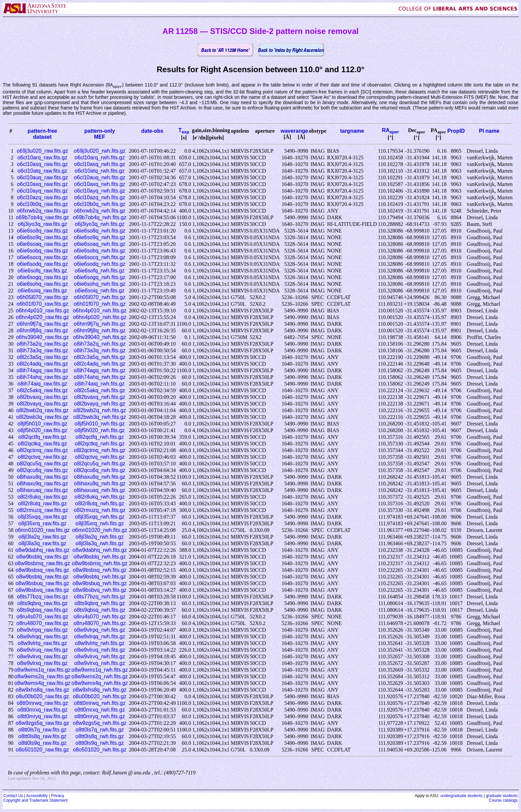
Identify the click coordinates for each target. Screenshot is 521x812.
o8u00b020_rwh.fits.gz (100, 697)
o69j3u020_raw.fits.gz (42, 151)
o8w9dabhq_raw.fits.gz (42, 550)
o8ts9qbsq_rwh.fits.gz (100, 610)
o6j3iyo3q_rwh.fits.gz (100, 224)
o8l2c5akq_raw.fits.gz (42, 391)
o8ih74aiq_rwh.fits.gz (100, 384)
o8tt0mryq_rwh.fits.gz (100, 717)
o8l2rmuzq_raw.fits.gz (42, 510)
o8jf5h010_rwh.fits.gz (100, 424)
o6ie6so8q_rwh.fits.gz (100, 231)
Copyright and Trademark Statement (35, 801)
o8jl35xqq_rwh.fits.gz (100, 517)
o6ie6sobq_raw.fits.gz (43, 251)
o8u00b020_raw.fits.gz (43, 697)
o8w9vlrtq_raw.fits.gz (42, 644)
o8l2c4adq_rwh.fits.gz (100, 364)
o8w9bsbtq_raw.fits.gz (42, 577)
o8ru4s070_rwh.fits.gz (100, 617)
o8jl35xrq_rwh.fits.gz (100, 524)
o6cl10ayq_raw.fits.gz (42, 191)
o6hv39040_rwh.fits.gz (100, 337)
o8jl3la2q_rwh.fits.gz (100, 537)
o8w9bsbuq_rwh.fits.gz (100, 584)
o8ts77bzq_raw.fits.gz (43, 597)
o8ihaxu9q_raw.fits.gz (43, 484)
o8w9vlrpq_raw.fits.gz (42, 630)
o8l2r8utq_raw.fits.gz (42, 504)
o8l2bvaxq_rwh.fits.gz (100, 397)
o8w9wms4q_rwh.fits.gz (100, 683)
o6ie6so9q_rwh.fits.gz (100, 238)
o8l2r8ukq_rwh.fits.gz (100, 497)
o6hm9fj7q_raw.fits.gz (42, 324)
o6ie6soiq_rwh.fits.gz (100, 291)
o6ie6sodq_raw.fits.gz (43, 264)
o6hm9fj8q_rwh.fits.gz (100, 331)
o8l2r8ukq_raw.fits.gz (42, 497)
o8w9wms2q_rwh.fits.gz (100, 677)
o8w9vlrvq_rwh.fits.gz (100, 657)
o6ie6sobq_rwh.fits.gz (100, 251)
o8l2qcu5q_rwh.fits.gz (100, 464)
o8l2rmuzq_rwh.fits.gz (100, 510)
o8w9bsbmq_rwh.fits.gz (100, 564)
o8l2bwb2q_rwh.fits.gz (100, 411)
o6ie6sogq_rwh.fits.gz (100, 278)
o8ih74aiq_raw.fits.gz (42, 384)
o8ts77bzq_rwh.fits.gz (100, 597)
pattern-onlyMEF (100, 134)
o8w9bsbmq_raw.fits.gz (42, 564)
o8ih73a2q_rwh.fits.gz (100, 344)
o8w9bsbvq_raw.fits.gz (42, 590)
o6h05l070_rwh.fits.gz (100, 298)
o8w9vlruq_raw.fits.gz (42, 650)
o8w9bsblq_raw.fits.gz (42, 557)
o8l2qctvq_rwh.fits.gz (100, 457)
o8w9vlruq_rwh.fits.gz (100, 650)
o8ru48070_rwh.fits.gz (100, 624)
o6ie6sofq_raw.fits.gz (42, 271)
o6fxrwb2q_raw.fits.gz (43, 211)
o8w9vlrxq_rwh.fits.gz (100, 663)
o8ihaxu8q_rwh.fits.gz (100, 477)
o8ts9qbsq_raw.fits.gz (43, 610)
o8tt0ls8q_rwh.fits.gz (100, 737)
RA (390, 131)
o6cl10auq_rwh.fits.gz (100, 178)
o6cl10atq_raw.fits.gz (42, 171)
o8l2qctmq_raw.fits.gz (43, 451)
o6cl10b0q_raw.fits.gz (43, 204)
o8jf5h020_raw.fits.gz (42, 431)
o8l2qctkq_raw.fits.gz (42, 444)
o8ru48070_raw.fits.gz (42, 624)
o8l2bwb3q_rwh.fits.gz (100, 417)
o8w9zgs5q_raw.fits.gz (42, 723)
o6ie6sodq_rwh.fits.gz (100, 264)
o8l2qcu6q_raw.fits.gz (43, 471)
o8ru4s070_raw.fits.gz (43, 617)
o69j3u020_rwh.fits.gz (100, 151)
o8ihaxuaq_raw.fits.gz (43, 490)
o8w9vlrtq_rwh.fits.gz (100, 644)
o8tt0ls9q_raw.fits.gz (42, 743)
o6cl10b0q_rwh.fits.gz (100, 204)
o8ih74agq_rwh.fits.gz (100, 371)
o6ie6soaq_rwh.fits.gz (100, 244)
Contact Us (13, 796)
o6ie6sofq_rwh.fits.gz (100, 271)
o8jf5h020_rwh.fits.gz (100, 431)
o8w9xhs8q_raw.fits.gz (42, 690)
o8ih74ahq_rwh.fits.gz (100, 377)
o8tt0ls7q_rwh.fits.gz (100, 730)
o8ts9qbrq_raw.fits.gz (42, 604)
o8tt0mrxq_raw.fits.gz (42, 710)
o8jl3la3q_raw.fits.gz (43, 544)
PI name (489, 131)
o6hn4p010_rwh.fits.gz (100, 311)
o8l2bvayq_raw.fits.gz (42, 404)
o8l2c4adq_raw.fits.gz (43, 364)
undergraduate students (461, 796)
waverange (294, 131)
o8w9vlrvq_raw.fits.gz (43, 657)
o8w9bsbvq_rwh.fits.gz (100, 590)
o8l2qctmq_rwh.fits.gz (100, 451)
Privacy (58, 796)
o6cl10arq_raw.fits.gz (42, 158)
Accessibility (37, 796)
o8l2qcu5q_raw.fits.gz (43, 464)
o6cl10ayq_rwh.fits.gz (100, 191)
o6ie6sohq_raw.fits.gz (43, 284)
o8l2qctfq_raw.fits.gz (42, 437)
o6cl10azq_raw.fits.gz (42, 198)
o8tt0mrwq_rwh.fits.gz (100, 703)
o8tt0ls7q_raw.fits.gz (42, 730)
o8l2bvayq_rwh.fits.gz (100, 404)
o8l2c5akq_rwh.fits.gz (100, 391)
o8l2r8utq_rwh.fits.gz (100, 504)
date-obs (152, 131)
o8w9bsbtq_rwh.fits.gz (100, 577)
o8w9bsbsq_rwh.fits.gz (100, 570)
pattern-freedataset (42, 134)
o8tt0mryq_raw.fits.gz (42, 717)
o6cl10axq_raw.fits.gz (42, 184)
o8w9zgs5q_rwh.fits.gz (100, 723)
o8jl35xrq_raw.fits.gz (42, 524)
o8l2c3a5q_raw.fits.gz (43, 357)
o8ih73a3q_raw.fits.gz (42, 351)
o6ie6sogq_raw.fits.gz (43, 278)
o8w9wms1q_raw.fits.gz (42, 670)
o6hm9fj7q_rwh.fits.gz (100, 324)
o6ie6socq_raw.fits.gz (42, 258)
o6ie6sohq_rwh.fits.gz (100, 284)
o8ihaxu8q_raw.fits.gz (43, 477)
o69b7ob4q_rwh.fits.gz (100, 218)
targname (352, 131)
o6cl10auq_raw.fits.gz (43, 178)
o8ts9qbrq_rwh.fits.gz (100, 604)
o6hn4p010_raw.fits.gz (43, 311)
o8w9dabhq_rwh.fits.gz (100, 550)
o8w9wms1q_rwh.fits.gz (100, 670)
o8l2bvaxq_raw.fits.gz (42, 397)
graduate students (502, 796)
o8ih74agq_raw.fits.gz (42, 371)
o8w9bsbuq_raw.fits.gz (43, 584)
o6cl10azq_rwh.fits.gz (100, 198)
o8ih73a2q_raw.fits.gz (42, 344)
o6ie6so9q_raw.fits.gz (43, 238)
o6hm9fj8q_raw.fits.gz (42, 331)
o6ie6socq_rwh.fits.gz (100, 258)
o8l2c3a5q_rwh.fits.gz (100, 357)
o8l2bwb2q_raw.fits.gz (42, 411)
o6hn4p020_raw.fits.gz (43, 318)
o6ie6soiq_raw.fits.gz (42, 291)
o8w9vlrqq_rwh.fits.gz (100, 637)
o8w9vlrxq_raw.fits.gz (43, 663)
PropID (456, 131)
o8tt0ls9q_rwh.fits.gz (100, 743)
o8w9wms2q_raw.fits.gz (42, 677)
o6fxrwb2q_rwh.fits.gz (100, 211)
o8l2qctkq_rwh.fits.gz (100, 444)
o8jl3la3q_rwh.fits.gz (100, 544)
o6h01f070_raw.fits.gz (43, 304)
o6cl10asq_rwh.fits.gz (100, 164)
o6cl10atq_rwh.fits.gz (100, 171)
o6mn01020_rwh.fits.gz (100, 530)
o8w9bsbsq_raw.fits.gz (42, 570)
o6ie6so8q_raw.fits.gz (43, 231)
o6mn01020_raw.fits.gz (42, 530)
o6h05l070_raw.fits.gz (42, 298)
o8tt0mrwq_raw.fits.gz (42, 703)
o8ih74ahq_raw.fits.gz (42, 377)
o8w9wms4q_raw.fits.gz (42, 683)
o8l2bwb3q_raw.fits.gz (42, 417)
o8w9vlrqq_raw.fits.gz (42, 637)
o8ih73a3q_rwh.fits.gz (100, 351)
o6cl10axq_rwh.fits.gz (100, 184)
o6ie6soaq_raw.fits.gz (43, 244)
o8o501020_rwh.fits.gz (100, 750)
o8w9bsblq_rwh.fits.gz (100, 557)
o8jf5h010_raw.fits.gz (42, 424)
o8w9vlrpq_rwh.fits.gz (100, 630)
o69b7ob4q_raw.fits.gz (43, 218)
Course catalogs (503, 801)
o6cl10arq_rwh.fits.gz (100, 158)
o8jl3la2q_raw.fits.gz (43, 537)
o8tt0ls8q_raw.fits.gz (42, 737)
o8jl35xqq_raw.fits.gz (42, 517)
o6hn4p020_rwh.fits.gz (100, 318)
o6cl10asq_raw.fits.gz (42, 164)
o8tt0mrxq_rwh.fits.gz (100, 710)
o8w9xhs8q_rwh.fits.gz (100, 690)
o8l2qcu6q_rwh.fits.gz (100, 471)
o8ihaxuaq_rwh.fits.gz (100, 490)
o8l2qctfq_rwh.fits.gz (100, 437)
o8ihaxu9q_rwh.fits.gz (100, 484)
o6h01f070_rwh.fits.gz (100, 304)
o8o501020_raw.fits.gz (43, 750)
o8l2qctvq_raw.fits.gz (42, 457)
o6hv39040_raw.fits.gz (42, 337)
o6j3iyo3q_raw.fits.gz (42, 224)
